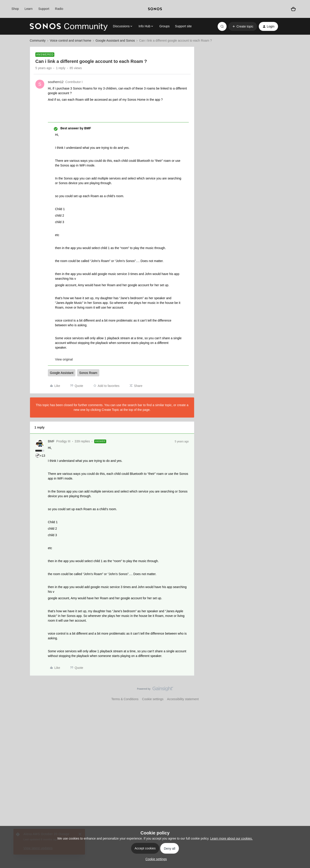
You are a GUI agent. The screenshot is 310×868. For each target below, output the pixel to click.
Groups (164, 26)
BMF (51, 441)
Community (38, 41)
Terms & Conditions (125, 699)
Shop (15, 9)
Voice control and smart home (71, 41)
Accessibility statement (183, 699)
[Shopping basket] (293, 9)
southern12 (56, 82)
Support (44, 9)
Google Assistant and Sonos (115, 41)
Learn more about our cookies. (231, 838)
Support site (183, 26)
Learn (29, 9)
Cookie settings (153, 699)
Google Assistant (62, 373)
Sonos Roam (88, 373)
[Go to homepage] (69, 26)
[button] (243, 26)
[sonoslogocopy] (155, 9)
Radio (59, 9)
